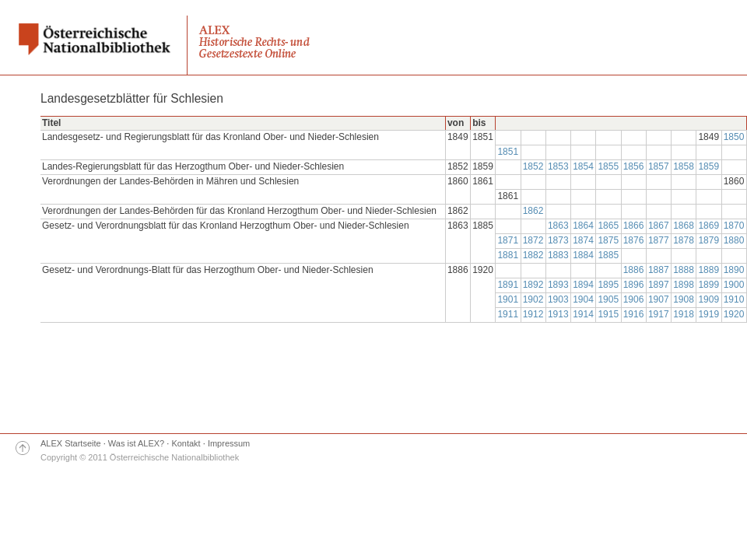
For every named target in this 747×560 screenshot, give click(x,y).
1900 (734, 285)
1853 (558, 166)
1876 (634, 240)
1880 (734, 240)
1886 (634, 270)
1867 (659, 226)
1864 (583, 226)
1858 (684, 166)
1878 (684, 240)
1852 (533, 166)
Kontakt (186, 443)
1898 (684, 285)
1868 (684, 226)
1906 (634, 299)
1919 (708, 314)
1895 (608, 285)
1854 (583, 166)
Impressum (229, 443)
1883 (558, 255)
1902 (533, 299)
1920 (734, 314)
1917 (659, 314)
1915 (608, 314)
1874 (583, 240)
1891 (508, 285)
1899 (708, 285)
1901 (508, 299)
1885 (608, 255)
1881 (508, 255)
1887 (659, 270)
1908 (684, 299)
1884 (583, 255)
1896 (634, 285)
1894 (583, 285)
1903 (558, 299)
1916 (634, 314)
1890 (734, 270)
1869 (708, 226)
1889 (708, 270)
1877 (659, 240)
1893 (558, 285)
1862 (533, 211)
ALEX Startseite (71, 443)
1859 (708, 166)
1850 (734, 137)
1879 (708, 240)
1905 (608, 299)
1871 (508, 240)
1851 (508, 152)
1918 (684, 314)
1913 (558, 314)
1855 (608, 166)
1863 (558, 226)
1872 (533, 240)
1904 (583, 299)
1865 (608, 226)
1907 (659, 299)
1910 (734, 299)
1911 (508, 314)
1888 (684, 270)
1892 (533, 285)
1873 (558, 240)
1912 (533, 314)
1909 (708, 299)
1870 (734, 226)
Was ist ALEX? (136, 443)
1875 (608, 240)
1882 (533, 255)
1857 (659, 166)
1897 (659, 285)
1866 (634, 226)
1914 (583, 314)
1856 (634, 166)
